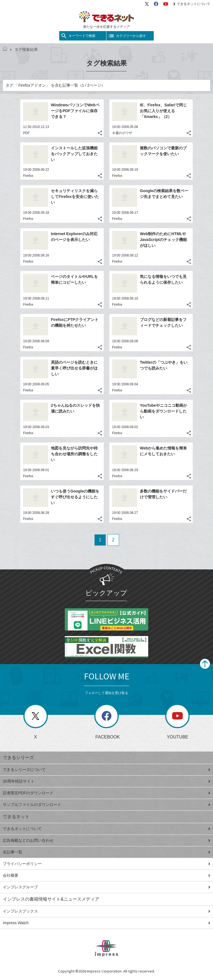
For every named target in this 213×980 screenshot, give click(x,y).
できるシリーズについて (106, 770)
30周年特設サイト (106, 781)
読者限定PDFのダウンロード (106, 793)
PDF (26, 133)
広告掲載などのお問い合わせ (106, 840)
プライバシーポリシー (106, 864)
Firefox (28, 176)
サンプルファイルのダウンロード (106, 805)
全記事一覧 (106, 852)
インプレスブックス (106, 911)
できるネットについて (192, 4)
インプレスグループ (106, 887)
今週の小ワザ (122, 133)
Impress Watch (106, 923)
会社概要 (106, 875)
